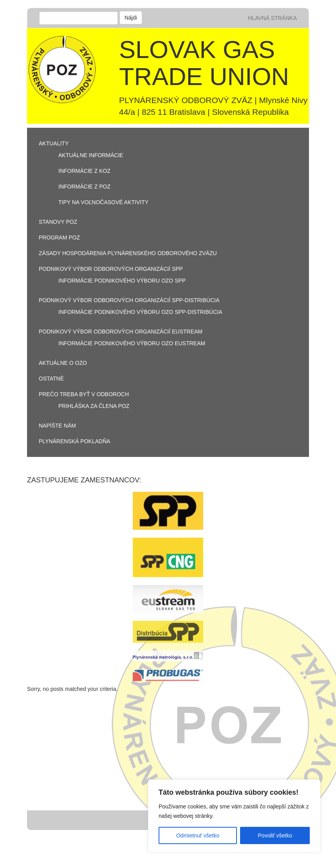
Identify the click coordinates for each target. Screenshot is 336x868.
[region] (234, 816)
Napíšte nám (57, 426)
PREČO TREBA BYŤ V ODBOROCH (84, 394)
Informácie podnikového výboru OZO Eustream (132, 343)
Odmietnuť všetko (198, 835)
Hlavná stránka (272, 18)
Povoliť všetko (275, 835)
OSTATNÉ (51, 379)
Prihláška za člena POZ (94, 406)
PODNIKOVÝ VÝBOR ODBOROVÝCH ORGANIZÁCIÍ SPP (111, 269)
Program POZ (59, 237)
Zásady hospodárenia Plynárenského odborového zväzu (128, 253)
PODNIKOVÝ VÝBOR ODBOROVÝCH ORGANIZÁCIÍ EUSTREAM (121, 332)
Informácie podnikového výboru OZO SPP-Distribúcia (140, 312)
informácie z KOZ (84, 171)
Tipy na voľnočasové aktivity (103, 202)
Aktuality (54, 143)
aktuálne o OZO (63, 363)
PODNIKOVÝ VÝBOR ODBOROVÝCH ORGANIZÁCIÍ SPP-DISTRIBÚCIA (129, 300)
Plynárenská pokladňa (75, 441)
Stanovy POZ (58, 222)
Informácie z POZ (84, 187)
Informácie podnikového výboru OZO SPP (122, 281)
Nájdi (131, 18)
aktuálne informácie (91, 155)
